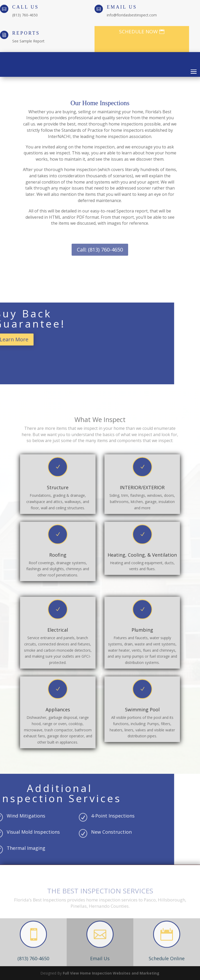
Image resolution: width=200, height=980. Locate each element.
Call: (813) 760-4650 (100, 250)
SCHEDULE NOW (138, 32)
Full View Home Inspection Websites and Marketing (111, 973)
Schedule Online (167, 958)
